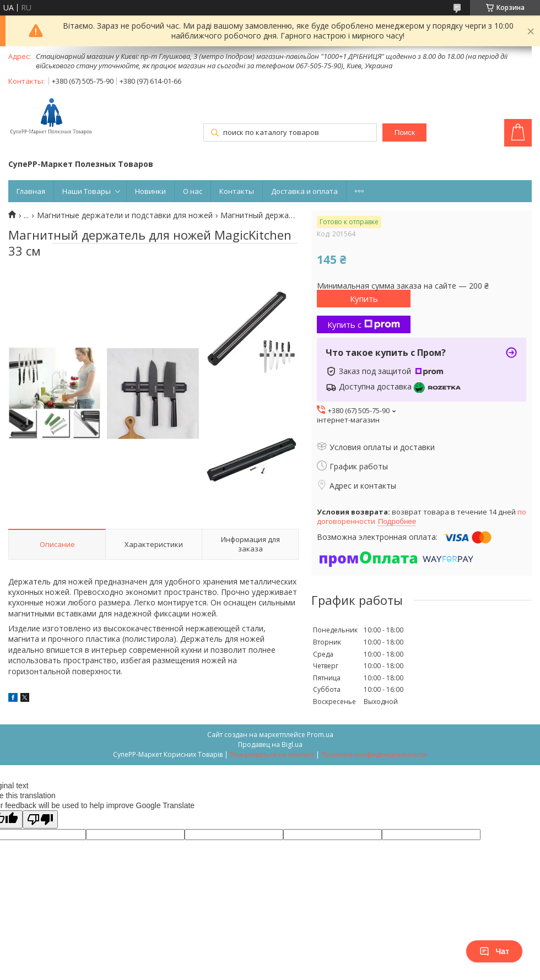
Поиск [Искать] (405, 132)
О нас (193, 191)
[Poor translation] (40, 819)
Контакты (237, 191)
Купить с (364, 324)
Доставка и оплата (304, 191)
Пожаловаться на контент (272, 754)
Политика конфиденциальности (374, 754)
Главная (31, 191)
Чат (494, 951)
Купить (364, 299)
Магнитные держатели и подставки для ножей (125, 215)
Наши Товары (87, 191)
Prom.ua (320, 735)
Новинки (150, 191)
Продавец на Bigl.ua (270, 745)
